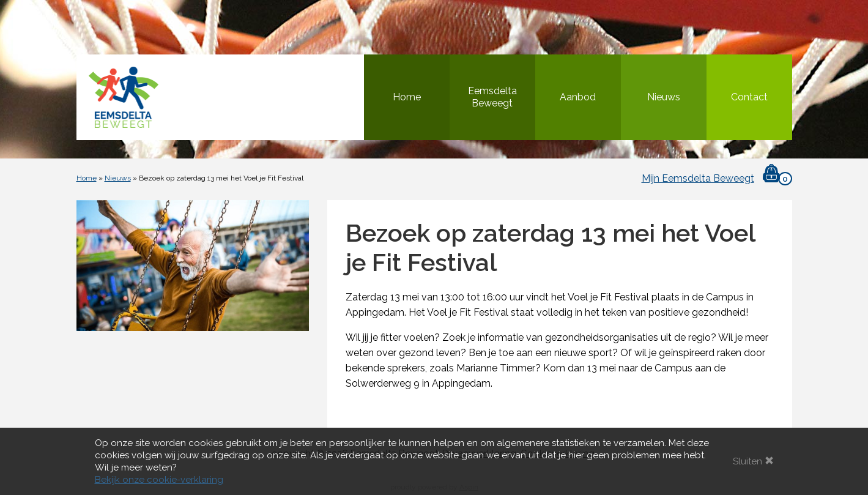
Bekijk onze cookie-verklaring (159, 480)
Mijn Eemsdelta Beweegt (698, 178)
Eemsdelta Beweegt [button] (492, 97)
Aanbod (578, 97)
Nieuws (664, 97)
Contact (749, 97)
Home (407, 97)
